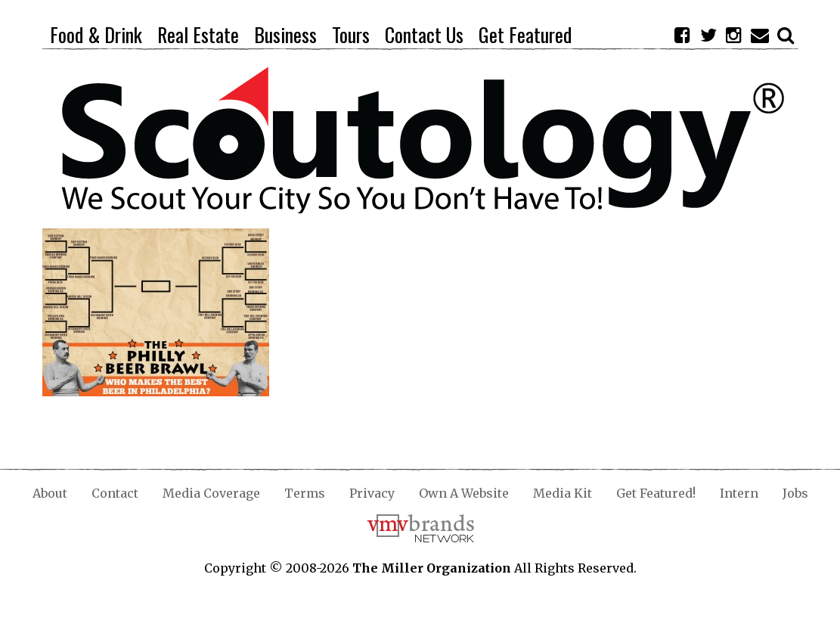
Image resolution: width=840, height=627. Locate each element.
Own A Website (464, 493)
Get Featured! (656, 493)
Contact (115, 493)
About (50, 493)
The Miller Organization (432, 568)
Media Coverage (211, 493)
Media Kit (563, 493)
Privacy (372, 493)
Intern (739, 493)
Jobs (795, 493)
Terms (305, 493)
